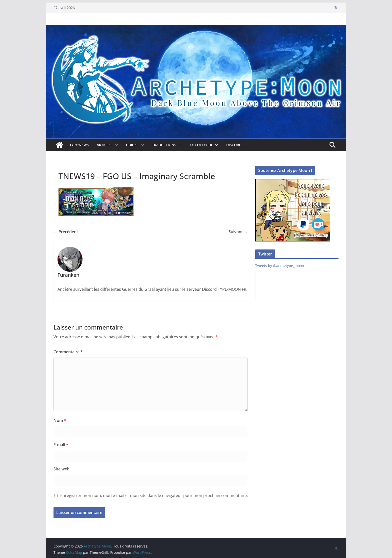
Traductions (164, 145)
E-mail (61, 445)
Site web (61, 469)
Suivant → (238, 232)
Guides (132, 145)
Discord (234, 145)
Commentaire (68, 352)
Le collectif (201, 145)
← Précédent (66, 232)
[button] (115, 145)
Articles (105, 145)
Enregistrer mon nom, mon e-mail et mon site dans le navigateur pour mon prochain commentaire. (154, 495)
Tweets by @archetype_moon (280, 266)
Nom (60, 420)
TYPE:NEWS (79, 145)
